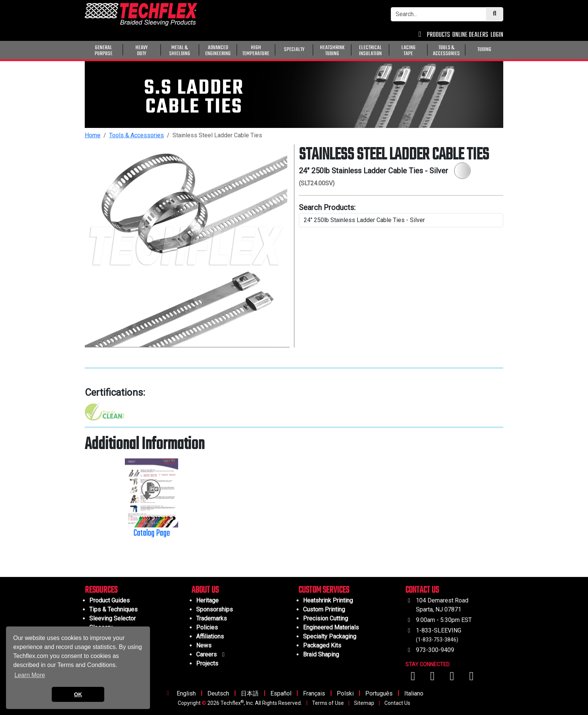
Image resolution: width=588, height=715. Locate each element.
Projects (207, 663)
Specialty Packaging (330, 636)
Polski (345, 693)
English (186, 693)
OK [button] (78, 694)
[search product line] (401, 220)
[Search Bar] (439, 14)
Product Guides (109, 600)
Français (314, 693)
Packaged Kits (322, 645)
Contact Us (397, 703)
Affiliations (210, 636)
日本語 (250, 693)
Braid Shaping (321, 654)
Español (281, 693)
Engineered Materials (331, 627)
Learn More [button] (30, 675)
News (204, 645)
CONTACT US (422, 590)
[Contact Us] (420, 35)
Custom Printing (324, 609)
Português (379, 693)
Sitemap (364, 703)
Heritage (207, 600)
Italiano (414, 693)
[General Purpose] (505, 49)
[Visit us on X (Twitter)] (471, 678)
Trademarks (211, 618)
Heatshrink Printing (328, 600)
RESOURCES (101, 590)
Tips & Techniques (113, 609)
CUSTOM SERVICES (324, 590)
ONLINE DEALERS (470, 35)
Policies (207, 627)
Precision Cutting (325, 618)
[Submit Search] (495, 14)
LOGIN (497, 35)
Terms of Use (328, 703)
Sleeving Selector (112, 618)
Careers (212, 654)
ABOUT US (205, 590)
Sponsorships (214, 609)
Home (93, 135)
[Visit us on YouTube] (433, 678)
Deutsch (218, 693)
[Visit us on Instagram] (453, 678)
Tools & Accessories (136, 135)
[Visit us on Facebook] (414, 678)
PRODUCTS (438, 35)
